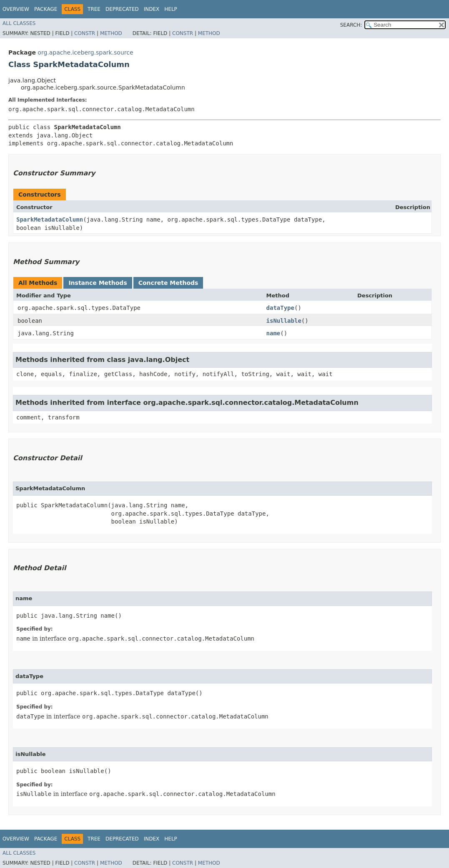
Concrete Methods (168, 283)
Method (111, 33)
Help (171, 9)
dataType (280, 308)
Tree (94, 9)
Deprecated (122, 9)
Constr (85, 33)
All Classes (19, 23)
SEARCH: (351, 25)
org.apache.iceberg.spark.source (85, 52)
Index (152, 9)
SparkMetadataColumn (50, 219)
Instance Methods (98, 283)
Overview (16, 9)
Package (46, 9)
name (273, 333)
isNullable (284, 321)
